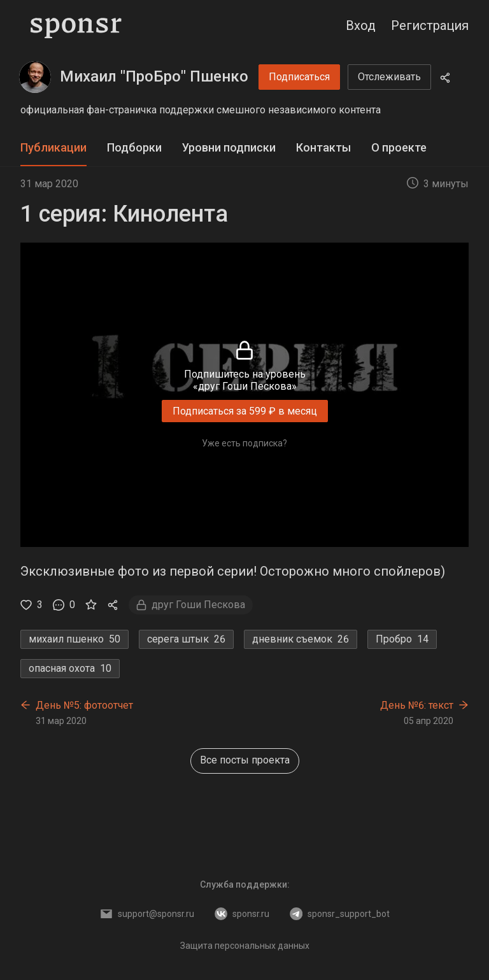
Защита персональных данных (245, 946)
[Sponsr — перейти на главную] (76, 25)
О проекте (399, 147)
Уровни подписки (229, 147)
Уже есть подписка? (244, 443)
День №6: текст (417, 705)
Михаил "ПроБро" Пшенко (154, 76)
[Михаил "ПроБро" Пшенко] (35, 77)
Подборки (134, 147)
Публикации (53, 147)
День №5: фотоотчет (84, 705)
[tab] (53, 148)
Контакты (323, 147)
